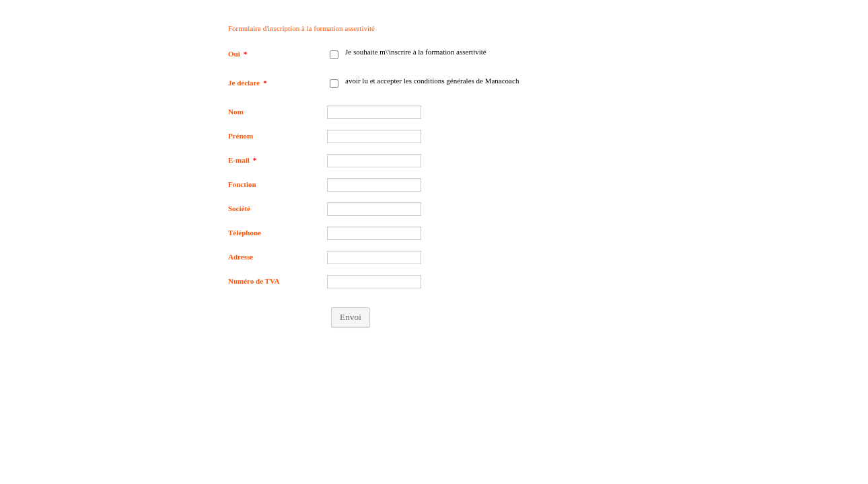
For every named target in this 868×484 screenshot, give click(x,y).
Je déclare (248, 83)
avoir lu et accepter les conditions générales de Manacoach (432, 81)
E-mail (242, 160)
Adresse (241, 257)
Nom (236, 112)
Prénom (241, 136)
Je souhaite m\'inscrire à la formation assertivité (416, 52)
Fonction (242, 184)
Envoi (351, 317)
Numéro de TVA (254, 281)
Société (239, 208)
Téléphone (245, 233)
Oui (238, 54)
